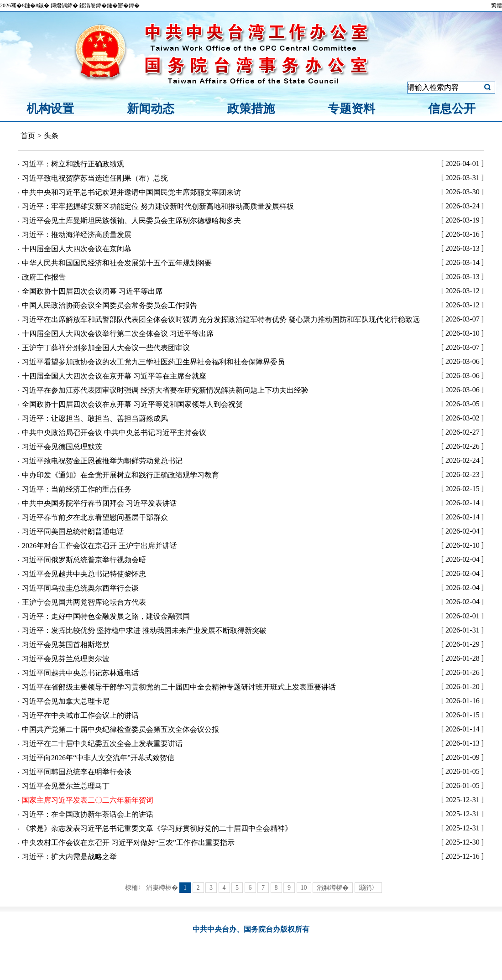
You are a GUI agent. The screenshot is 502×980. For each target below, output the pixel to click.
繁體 (497, 5)
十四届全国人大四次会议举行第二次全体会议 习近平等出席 (118, 334)
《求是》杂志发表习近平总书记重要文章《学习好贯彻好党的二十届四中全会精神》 (157, 828)
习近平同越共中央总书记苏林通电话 (80, 673)
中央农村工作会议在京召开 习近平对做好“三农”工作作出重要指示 (128, 843)
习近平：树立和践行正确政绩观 (73, 164)
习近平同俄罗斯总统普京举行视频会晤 (84, 560)
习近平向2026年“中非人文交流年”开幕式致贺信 (98, 758)
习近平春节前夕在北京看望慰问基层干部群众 (95, 517)
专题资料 (351, 109)
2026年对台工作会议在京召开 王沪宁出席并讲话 (99, 546)
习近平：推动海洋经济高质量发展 (77, 235)
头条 (51, 136)
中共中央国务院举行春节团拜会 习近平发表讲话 (99, 503)
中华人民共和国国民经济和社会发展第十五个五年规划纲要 (117, 263)
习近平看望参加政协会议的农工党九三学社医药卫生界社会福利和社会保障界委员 (153, 362)
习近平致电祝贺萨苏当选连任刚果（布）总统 (95, 178)
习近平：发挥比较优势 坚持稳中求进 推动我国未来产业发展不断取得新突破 (144, 630)
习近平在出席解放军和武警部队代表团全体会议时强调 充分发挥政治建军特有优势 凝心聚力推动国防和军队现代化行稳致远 (221, 319)
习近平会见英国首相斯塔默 (66, 645)
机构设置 (50, 109)
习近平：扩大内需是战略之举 (69, 857)
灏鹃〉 (368, 888)
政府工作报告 (44, 277)
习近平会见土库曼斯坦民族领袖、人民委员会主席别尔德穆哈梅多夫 (131, 220)
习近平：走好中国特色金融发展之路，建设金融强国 (106, 616)
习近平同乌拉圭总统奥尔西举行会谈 (80, 588)
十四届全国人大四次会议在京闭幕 (77, 249)
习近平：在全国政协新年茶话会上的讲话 (88, 814)
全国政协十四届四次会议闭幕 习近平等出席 (92, 291)
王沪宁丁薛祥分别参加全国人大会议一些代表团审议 (106, 348)
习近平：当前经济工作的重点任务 (77, 489)
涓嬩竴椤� (333, 888)
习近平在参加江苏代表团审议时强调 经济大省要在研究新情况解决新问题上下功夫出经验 (165, 390)
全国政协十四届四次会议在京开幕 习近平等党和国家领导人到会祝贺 (132, 404)
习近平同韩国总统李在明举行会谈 (77, 772)
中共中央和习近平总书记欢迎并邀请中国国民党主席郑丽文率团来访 (131, 192)
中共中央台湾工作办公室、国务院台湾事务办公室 (251, 42)
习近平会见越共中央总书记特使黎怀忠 (84, 574)
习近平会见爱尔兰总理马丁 (66, 786)
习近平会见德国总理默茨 (62, 447)
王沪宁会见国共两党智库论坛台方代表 (84, 602)
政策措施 (251, 109)
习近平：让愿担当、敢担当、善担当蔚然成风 (95, 418)
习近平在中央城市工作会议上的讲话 (80, 715)
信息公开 (452, 109)
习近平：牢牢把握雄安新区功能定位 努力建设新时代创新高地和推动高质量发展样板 (158, 206)
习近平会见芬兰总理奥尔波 (66, 659)
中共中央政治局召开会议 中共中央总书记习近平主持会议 (114, 433)
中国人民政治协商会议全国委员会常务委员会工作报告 (110, 305)
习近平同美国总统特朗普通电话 (73, 531)
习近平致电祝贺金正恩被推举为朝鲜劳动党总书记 (102, 461)
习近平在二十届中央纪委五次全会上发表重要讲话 (102, 744)
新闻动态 (151, 109)
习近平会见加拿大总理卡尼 (66, 701)
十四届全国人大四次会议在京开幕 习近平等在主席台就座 (114, 376)
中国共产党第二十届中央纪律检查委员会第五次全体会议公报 (120, 729)
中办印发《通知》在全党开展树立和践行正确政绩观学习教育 (120, 475)
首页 (28, 136)
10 (304, 888)
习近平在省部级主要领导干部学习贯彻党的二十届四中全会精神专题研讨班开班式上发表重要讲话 (179, 687)
